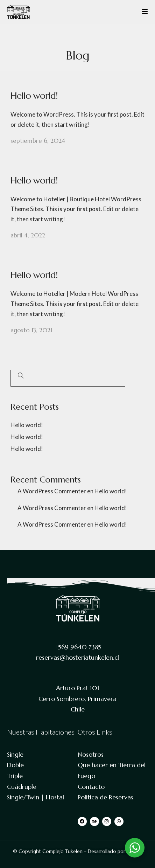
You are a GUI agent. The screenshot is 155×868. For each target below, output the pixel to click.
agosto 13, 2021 (31, 330)
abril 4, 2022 (28, 235)
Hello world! (34, 96)
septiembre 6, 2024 (38, 141)
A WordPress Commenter (52, 491)
